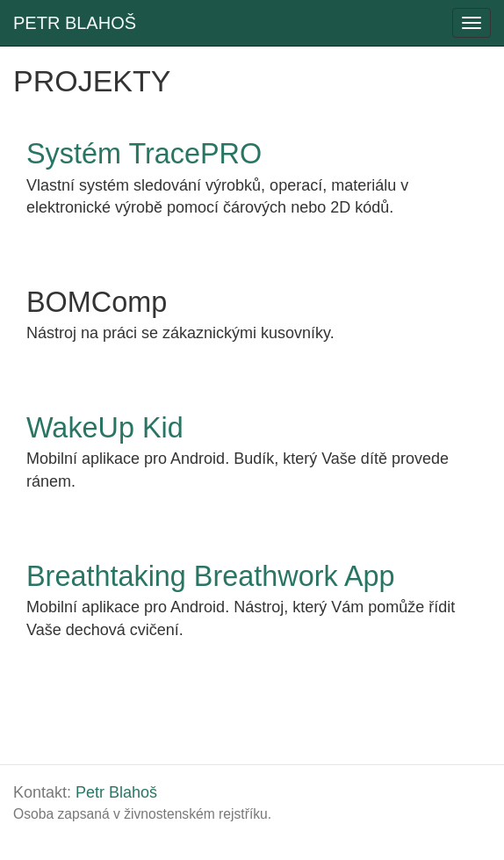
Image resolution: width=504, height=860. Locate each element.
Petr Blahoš (116, 792)
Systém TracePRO (144, 154)
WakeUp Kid (105, 428)
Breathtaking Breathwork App (211, 576)
